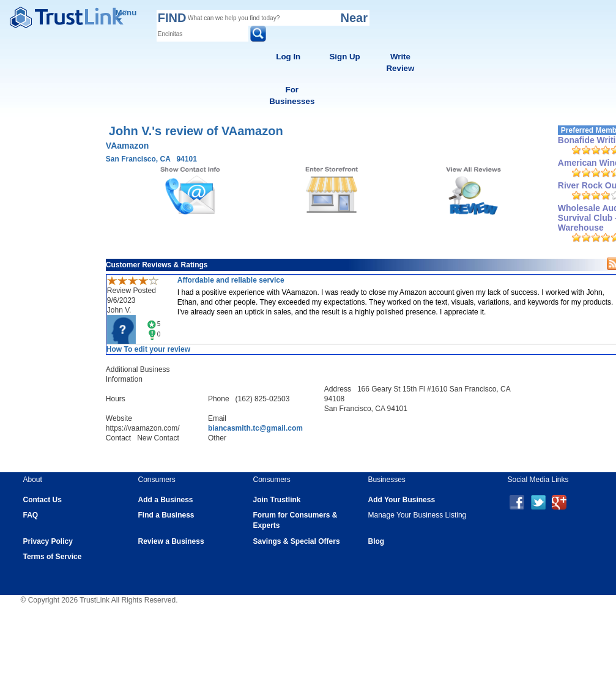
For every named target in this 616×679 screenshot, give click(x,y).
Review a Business (171, 541)
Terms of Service (53, 557)
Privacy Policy (48, 541)
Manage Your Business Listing (417, 515)
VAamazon (128, 146)
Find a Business (166, 515)
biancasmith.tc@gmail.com (255, 428)
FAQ (31, 515)
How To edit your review (148, 349)
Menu (126, 14)
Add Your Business (402, 500)
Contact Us (43, 500)
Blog (377, 541)
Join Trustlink (277, 500)
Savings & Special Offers (297, 541)
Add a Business (166, 500)
